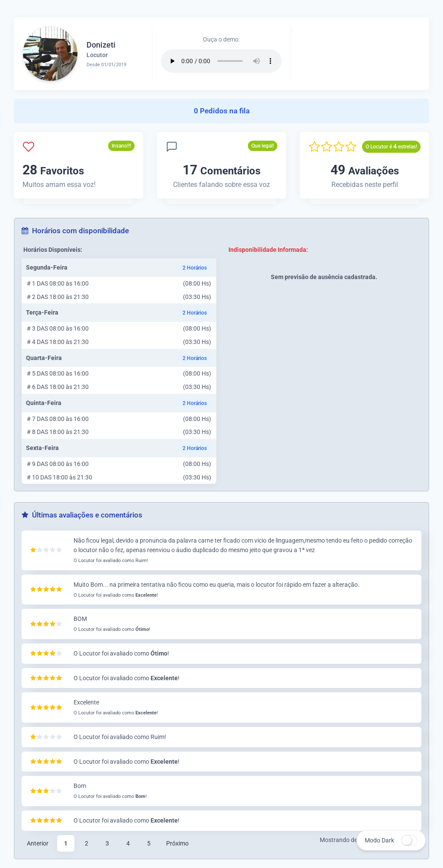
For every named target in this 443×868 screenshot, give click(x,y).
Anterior (38, 843)
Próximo (177, 843)
